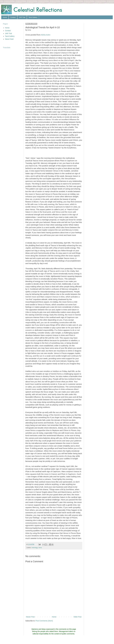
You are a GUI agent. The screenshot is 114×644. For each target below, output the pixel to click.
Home (5, 17)
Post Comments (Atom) (44, 621)
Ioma (40, 548)
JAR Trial (22, 17)
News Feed (9, 39)
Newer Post (30, 617)
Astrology (35, 548)
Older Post (78, 617)
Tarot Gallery (33, 17)
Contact (13, 17)
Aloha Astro (46, 35)
